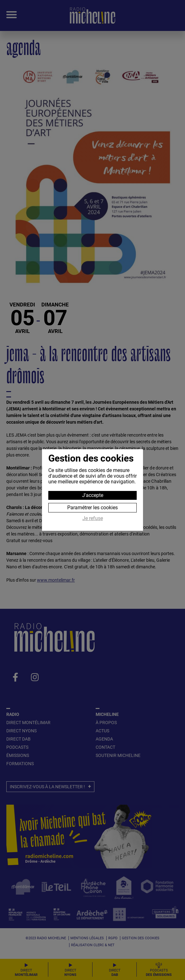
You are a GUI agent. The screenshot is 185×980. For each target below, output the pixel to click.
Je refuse (93, 518)
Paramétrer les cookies (92, 508)
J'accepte (93, 495)
